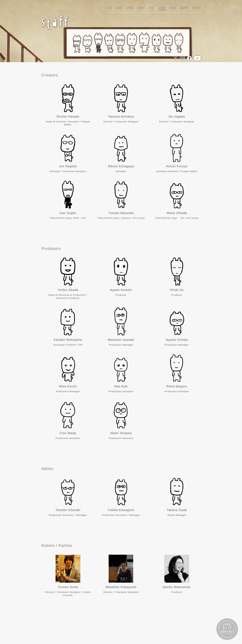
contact (197, 7)
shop (173, 7)
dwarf (184, 7)
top (109, 7)
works (130, 7)
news (119, 7)
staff (151, 7)
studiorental (162, 8)
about (141, 7)
